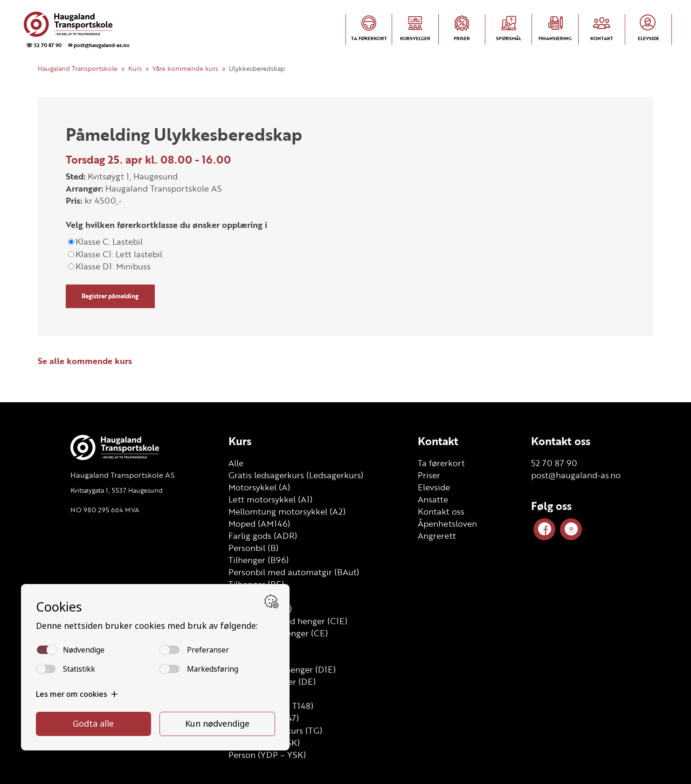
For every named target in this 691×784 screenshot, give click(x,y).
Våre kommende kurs (185, 68)
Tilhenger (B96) (259, 560)
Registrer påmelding (110, 296)
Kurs (135, 68)
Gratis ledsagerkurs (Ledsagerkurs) (296, 475)
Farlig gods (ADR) (263, 536)
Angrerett (437, 536)
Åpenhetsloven (447, 523)
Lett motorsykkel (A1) (270, 499)
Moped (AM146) (259, 523)
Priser (429, 475)
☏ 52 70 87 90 (44, 45)
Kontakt (438, 441)
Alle (236, 463)
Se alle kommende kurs (85, 361)
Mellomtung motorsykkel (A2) (287, 511)
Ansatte (433, 499)
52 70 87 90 (554, 463)
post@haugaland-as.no (576, 475)
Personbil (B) (253, 548)
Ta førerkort (441, 463)
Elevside (434, 487)
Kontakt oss (441, 511)
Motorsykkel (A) (259, 487)
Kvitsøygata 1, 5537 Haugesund (117, 490)
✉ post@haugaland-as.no (99, 45)
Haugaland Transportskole (78, 68)
